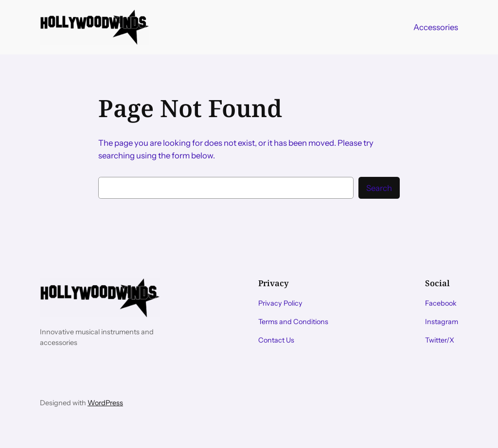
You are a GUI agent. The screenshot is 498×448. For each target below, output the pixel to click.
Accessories (436, 27)
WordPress (105, 403)
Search (379, 188)
